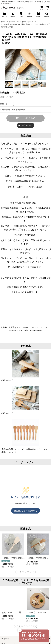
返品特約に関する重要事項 (12, 109)
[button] (21, 15)
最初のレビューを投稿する (26, 511)
